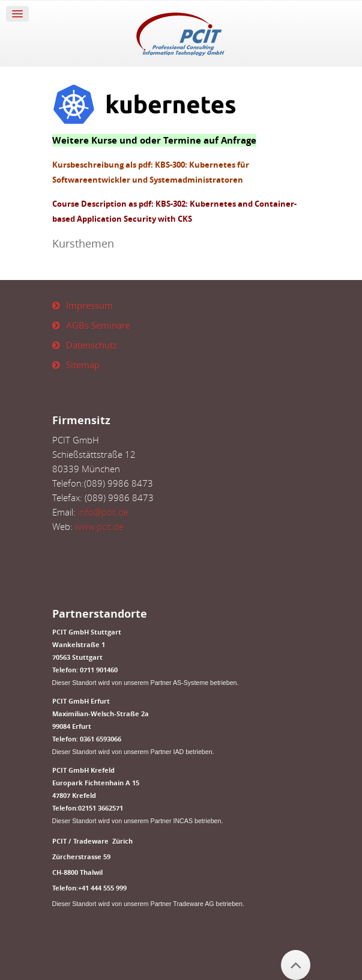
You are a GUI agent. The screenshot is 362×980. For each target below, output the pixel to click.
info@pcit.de (103, 512)
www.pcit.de (99, 526)
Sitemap (83, 365)
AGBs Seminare (98, 325)
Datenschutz (92, 345)
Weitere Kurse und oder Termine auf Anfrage (154, 140)
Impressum (89, 305)
